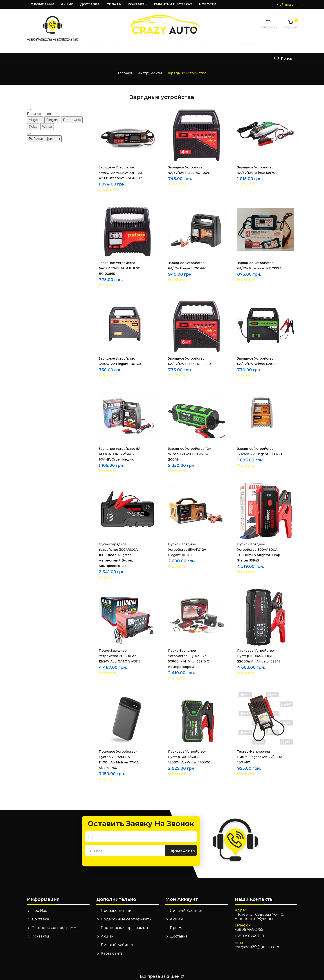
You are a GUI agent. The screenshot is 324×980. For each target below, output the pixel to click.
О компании (42, 4)
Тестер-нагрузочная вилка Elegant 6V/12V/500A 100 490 (260, 754)
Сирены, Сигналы (161, 52)
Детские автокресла (52, 52)
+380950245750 (66, 40)
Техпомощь (197, 52)
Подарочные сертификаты (126, 916)
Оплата (114, 4)
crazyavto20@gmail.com (257, 944)
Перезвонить (181, 847)
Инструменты (94, 52)
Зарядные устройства (187, 70)
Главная (125, 70)
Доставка (90, 4)
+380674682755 (39, 40)
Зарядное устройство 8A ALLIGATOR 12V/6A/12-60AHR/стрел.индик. (120, 451)
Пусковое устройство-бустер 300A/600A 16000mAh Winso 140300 (189, 754)
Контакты (138, 4)
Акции (67, 4)
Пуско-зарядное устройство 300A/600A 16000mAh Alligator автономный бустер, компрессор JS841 (118, 552)
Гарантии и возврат (173, 4)
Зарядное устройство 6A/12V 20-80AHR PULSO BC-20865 (120, 265)
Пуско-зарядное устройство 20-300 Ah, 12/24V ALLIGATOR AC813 (120, 653)
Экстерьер (229, 52)
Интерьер (127, 52)
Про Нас (39, 907)
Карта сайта (112, 950)
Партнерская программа (55, 925)
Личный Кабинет (117, 942)
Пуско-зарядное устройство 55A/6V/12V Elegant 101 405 (187, 546)
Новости (208, 4)
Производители (116, 907)
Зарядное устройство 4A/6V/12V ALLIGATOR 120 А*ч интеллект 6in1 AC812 (120, 170)
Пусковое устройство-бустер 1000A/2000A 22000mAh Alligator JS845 (259, 653)
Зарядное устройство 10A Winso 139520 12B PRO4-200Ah (190, 451)
